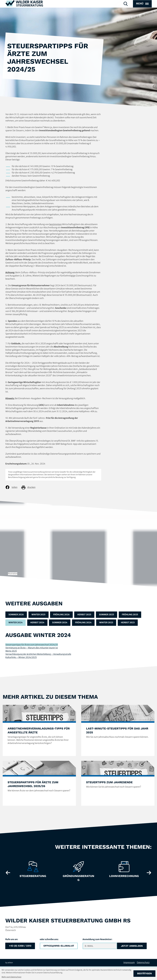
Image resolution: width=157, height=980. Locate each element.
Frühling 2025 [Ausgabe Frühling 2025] (133, 615)
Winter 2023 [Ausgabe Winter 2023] (108, 623)
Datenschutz (143, 963)
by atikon (9, 963)
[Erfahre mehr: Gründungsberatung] (78, 873)
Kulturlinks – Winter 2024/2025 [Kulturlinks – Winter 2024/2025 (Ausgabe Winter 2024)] (21, 658)
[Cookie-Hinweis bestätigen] (144, 974)
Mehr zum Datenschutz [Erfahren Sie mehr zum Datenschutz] (11, 977)
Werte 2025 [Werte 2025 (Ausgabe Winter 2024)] (11, 651)
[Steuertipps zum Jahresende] (118, 784)
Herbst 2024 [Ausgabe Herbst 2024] (38, 623)
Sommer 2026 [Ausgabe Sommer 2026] (16, 615)
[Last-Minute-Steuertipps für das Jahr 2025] (118, 731)
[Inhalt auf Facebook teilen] (13, 487)
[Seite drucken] (30, 487)
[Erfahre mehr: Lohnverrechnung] (124, 871)
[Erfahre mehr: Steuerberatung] (33, 871)
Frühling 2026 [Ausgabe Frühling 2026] (63, 615)
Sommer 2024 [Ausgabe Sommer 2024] (61, 623)
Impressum (129, 963)
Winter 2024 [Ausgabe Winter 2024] (16, 623)
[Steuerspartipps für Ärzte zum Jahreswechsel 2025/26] (39, 784)
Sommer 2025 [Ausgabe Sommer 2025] (109, 615)
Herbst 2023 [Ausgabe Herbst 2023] (130, 623)
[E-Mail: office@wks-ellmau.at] (59, 946)
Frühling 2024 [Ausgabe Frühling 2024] (85, 623)
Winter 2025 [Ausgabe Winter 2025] (39, 615)
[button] (20, 946)
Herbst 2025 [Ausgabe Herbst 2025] (86, 615)
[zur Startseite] (24, 8)
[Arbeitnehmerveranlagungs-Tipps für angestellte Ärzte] (39, 731)
